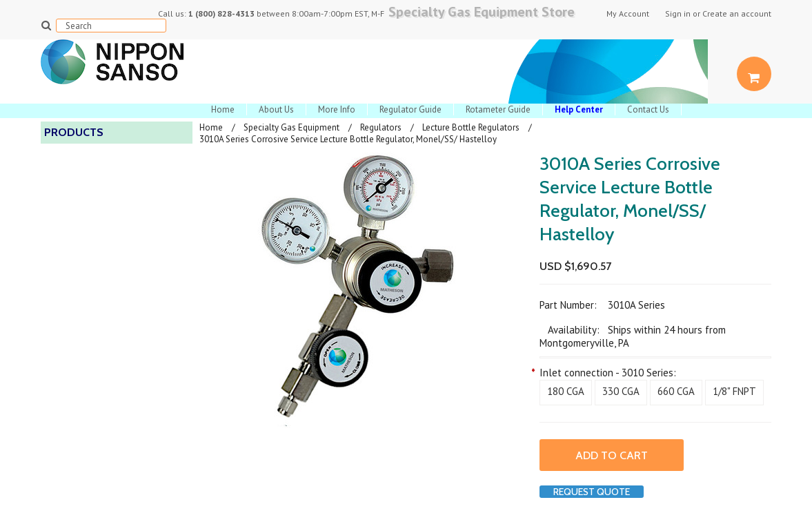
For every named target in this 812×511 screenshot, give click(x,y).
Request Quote (592, 492)
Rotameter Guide (498, 109)
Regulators (381, 127)
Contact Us (648, 109)
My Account (628, 14)
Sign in (678, 14)
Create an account (737, 14)
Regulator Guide (410, 109)
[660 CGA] (676, 393)
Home (223, 109)
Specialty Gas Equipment (291, 127)
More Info (337, 109)
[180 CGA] (566, 393)
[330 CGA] (621, 393)
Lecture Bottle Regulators (471, 127)
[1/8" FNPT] (734, 393)
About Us (276, 109)
